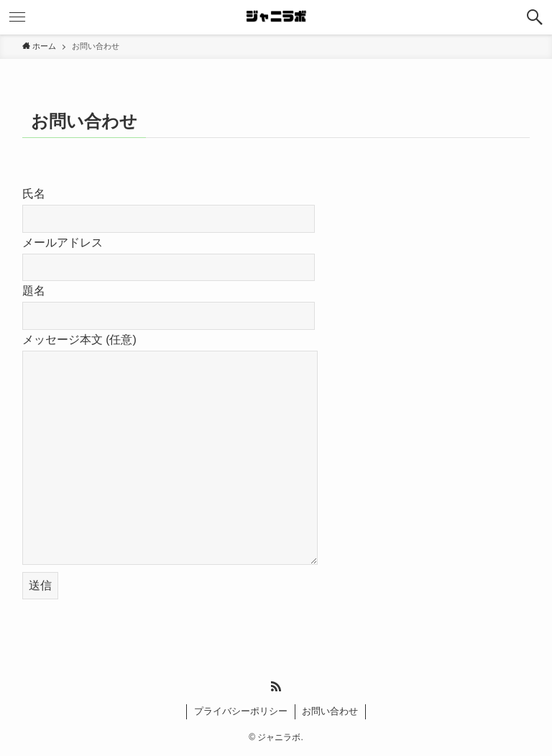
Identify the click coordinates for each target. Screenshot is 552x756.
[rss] (276, 686)
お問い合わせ (330, 711)
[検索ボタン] (535, 17)
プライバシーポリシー (241, 711)
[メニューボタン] (17, 17)
